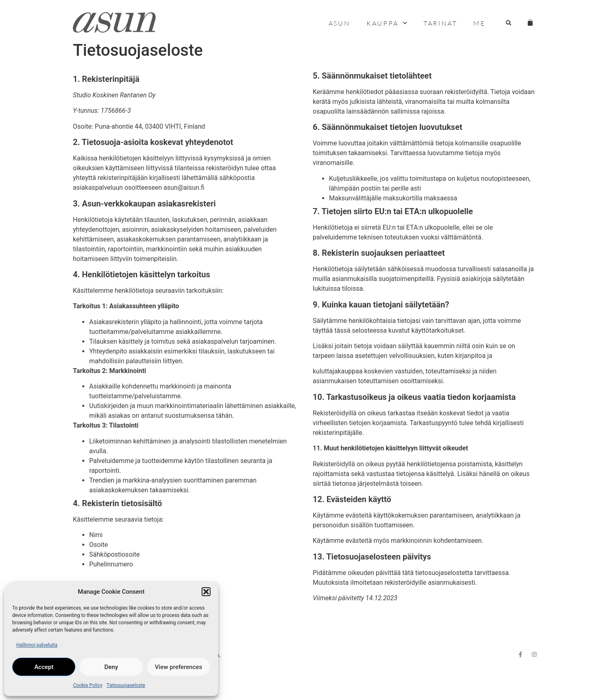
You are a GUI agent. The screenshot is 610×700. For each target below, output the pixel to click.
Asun (339, 23)
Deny (111, 667)
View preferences (178, 667)
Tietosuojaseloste (126, 685)
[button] (206, 592)
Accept (44, 667)
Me (479, 23)
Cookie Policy (88, 685)
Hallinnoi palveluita (37, 645)
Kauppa (387, 23)
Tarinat (440, 23)
